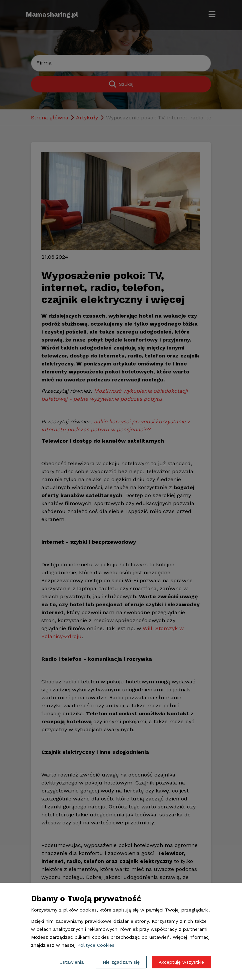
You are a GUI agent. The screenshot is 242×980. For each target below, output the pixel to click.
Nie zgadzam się (121, 962)
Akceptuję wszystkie (181, 962)
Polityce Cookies (96, 945)
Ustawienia (72, 962)
